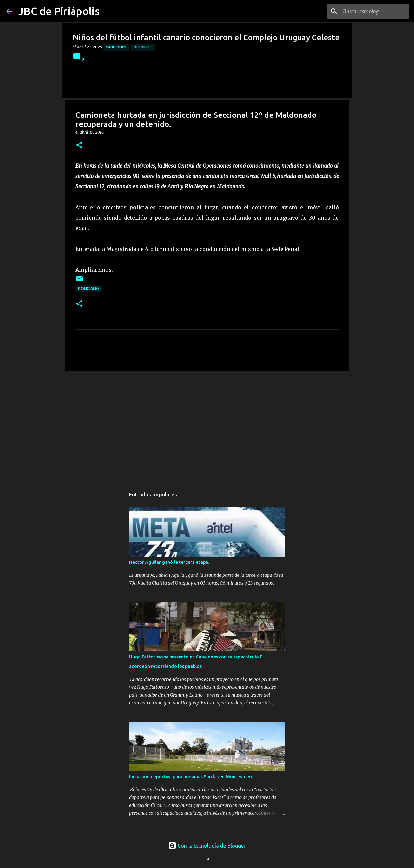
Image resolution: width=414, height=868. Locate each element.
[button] (79, 146)
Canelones (116, 47)
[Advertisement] (207, 426)
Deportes (143, 47)
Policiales (89, 288)
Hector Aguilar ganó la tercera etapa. (169, 562)
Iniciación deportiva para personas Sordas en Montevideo (191, 777)
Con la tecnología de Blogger (207, 846)
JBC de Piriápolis (59, 11)
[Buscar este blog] (375, 11)
